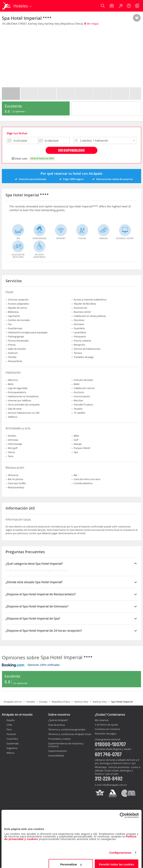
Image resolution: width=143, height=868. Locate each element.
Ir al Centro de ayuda (106, 725)
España (11, 720)
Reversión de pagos (106, 734)
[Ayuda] (129, 6)
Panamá (11, 734)
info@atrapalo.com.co (115, 785)
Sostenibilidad (56, 756)
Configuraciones (120, 848)
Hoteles (31, 702)
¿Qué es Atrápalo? (58, 720)
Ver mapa (91, 24)
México (11, 753)
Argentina (12, 748)
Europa (43, 702)
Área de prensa (57, 725)
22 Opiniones (19, 111)
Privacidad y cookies (59, 739)
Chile (9, 725)
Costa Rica (12, 739)
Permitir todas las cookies (117, 860)
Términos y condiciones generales (67, 729)
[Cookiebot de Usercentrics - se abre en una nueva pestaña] (122, 811)
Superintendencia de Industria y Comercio (66, 745)
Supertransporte (57, 751)
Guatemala (13, 743)
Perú (9, 729)
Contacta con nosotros (107, 729)
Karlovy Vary (81, 702)
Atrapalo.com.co (13, 702)
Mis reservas (102, 720)
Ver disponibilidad (71, 150)
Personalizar (71, 860)
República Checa (61, 702)
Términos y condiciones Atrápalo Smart (70, 734)
